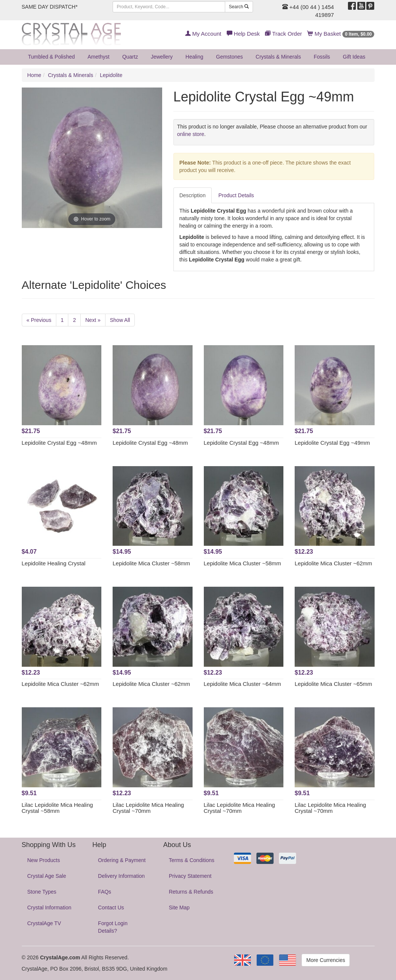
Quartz (130, 57)
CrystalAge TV (44, 923)
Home (34, 75)
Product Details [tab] (236, 195)
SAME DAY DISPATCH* (50, 7)
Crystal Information (49, 908)
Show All (120, 320)
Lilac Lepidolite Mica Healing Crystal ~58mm (57, 808)
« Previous (39, 320)
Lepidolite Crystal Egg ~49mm (332, 443)
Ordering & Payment (122, 860)
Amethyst (98, 57)
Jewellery (162, 57)
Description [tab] (193, 195)
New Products (44, 860)
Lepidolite (111, 75)
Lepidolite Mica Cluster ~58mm (151, 563)
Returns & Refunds (191, 892)
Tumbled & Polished (52, 57)
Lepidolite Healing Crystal (54, 563)
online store (191, 134)
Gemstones (230, 57)
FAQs (105, 892)
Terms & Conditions (192, 860)
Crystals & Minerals (278, 57)
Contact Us (111, 908)
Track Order (283, 34)
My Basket (341, 34)
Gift (354, 57)
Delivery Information (121, 876)
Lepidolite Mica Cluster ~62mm (333, 563)
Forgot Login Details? (113, 927)
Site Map (179, 908)
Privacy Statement (190, 876)
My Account (203, 34)
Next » (93, 320)
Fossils (322, 57)
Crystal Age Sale (47, 876)
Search (239, 7)
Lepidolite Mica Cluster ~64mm (242, 684)
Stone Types (42, 892)
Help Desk (243, 34)
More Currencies (326, 960)
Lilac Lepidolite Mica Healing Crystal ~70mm (148, 808)
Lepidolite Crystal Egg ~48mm (59, 443)
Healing (194, 57)
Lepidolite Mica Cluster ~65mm (333, 684)
